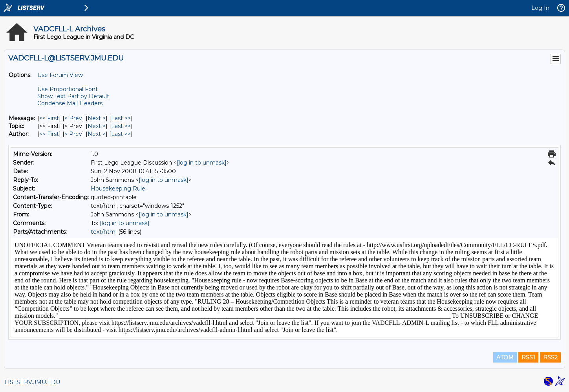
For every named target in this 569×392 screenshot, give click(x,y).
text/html (104, 232)
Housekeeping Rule (118, 189)
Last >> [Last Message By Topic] (121, 126)
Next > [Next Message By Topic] (97, 126)
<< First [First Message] (49, 118)
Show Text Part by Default (73, 96)
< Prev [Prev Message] (73, 118)
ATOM (505, 357)
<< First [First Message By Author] (49, 134)
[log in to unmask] (202, 163)
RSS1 (528, 357)
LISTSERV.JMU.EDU (32, 382)
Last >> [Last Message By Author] (121, 134)
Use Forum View (60, 75)
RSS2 (550, 357)
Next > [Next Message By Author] (97, 134)
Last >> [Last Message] (121, 118)
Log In (540, 8)
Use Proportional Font (68, 89)
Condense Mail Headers (70, 103)
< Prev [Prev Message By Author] (73, 134)
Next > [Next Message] (97, 118)
